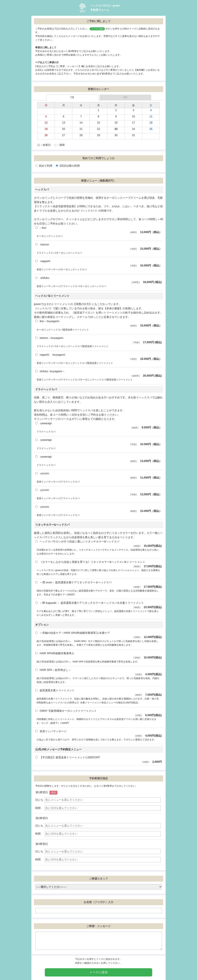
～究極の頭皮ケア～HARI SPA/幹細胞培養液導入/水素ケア (98, 635)
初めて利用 (44, 166)
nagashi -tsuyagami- (98, 357)
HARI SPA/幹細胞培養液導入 (98, 656)
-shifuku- (98, 280)
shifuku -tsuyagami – (98, 374)
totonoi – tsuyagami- (98, 340)
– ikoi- (98, 230)
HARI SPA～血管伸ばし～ (98, 672)
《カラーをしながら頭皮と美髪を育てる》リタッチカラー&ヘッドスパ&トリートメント (98, 564)
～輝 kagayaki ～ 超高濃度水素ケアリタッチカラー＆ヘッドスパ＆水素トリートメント (98, 605)
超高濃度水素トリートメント (98, 693)
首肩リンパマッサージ (98, 734)
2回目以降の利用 (68, 166)
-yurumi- (98, 476)
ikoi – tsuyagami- (98, 324)
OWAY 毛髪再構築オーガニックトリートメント (98, 713)
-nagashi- (98, 264)
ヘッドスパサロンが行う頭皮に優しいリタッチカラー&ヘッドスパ (98, 544)
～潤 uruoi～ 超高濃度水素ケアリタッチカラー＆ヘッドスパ (98, 585)
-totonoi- (98, 247)
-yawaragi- (98, 426)
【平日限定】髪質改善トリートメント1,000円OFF (98, 760)
